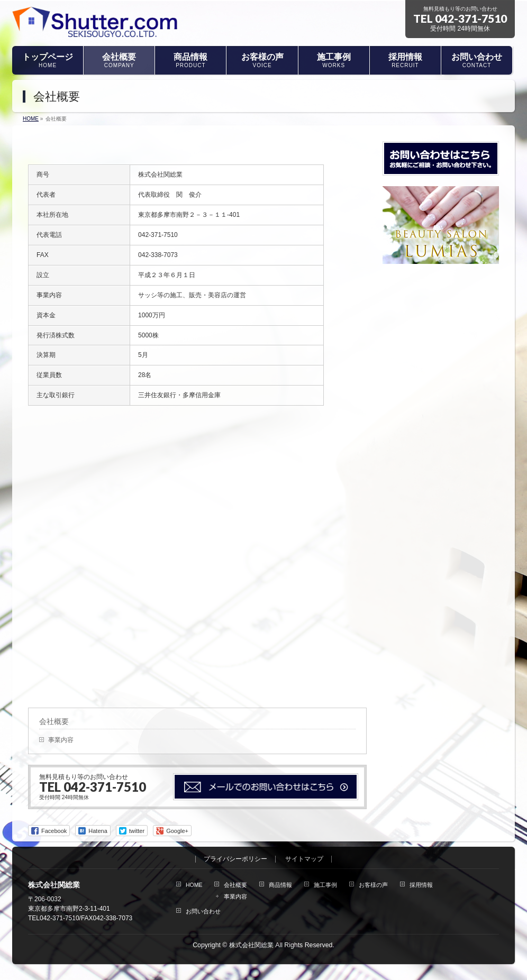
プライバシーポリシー (235, 859)
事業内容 (61, 740)
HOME (194, 885)
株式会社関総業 (251, 945)
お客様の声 (373, 885)
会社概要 (54, 721)
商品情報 (280, 885)
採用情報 (421, 885)
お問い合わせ (203, 911)
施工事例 (325, 885)
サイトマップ (304, 859)
